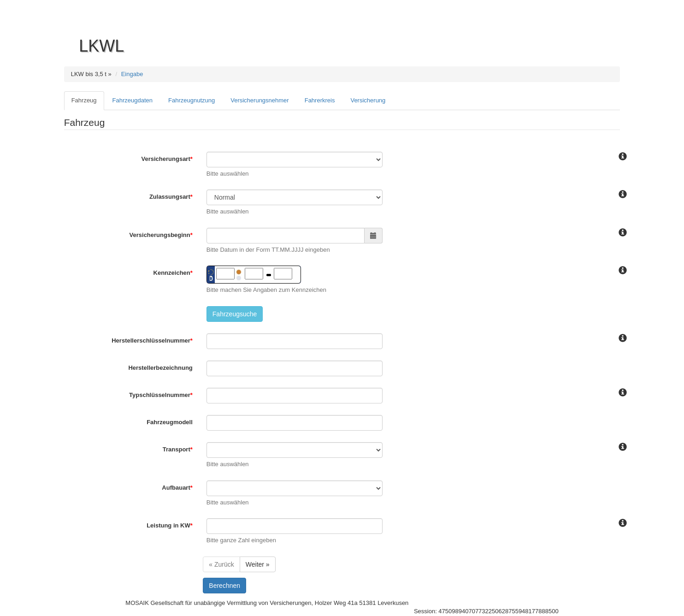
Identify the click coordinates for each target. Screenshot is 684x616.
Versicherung (368, 100)
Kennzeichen (173, 273)
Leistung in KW (170, 525)
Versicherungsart (167, 159)
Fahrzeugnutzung (192, 100)
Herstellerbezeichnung (160, 368)
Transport (178, 449)
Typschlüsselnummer (161, 395)
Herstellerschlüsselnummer (152, 341)
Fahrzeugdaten (133, 100)
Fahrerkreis (320, 100)
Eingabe (132, 74)
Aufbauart (177, 488)
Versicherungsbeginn (161, 235)
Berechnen (224, 586)
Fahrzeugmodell (170, 422)
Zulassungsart (171, 197)
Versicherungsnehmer (259, 100)
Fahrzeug (84, 100)
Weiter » (258, 564)
